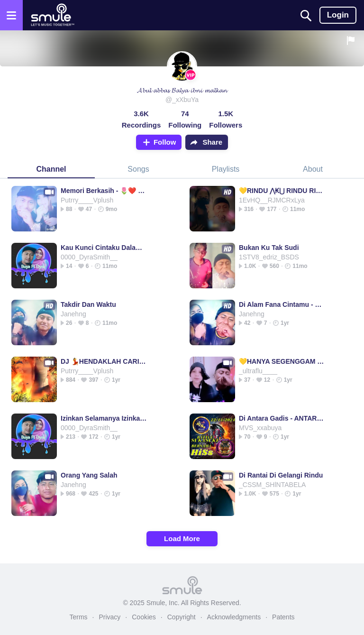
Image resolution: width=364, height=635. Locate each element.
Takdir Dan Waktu (88, 304)
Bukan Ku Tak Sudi (269, 248)
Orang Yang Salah (89, 475)
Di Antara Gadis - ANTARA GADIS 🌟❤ (282, 418)
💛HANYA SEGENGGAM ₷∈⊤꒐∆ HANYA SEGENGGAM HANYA (282, 361)
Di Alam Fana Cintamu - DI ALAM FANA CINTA (282, 304)
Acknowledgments (234, 617)
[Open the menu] (11, 15)
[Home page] (52, 15)
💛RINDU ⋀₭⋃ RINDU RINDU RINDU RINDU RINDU (282, 191)
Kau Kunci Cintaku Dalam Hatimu (104, 248)
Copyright (182, 617)
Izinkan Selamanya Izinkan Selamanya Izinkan (104, 418)
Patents (283, 617)
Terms (78, 617)
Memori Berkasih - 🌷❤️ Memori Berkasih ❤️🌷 (104, 191)
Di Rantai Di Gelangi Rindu (281, 475)
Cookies (144, 617)
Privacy (109, 617)
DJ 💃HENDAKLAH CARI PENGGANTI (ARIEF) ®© (104, 361)
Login (338, 15)
